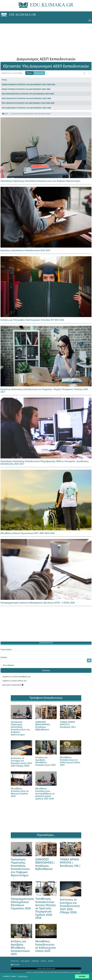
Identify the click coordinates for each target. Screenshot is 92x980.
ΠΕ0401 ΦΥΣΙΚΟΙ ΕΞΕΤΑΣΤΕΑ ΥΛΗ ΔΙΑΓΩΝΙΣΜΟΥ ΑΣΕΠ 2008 (26, 89)
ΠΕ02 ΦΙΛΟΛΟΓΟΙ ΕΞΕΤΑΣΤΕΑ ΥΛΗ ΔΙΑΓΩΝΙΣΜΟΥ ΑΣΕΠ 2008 (26, 98)
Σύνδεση (46, 670)
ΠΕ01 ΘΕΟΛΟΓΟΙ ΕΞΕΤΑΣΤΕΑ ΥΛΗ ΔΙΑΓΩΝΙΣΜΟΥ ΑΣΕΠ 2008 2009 (28, 103)
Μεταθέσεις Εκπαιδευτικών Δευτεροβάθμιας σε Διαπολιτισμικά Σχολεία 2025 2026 (45, 794)
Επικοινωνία (15, 961)
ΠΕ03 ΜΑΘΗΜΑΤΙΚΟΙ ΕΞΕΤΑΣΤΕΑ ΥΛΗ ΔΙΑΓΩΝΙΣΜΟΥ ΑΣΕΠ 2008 (28, 94)
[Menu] (90, 20)
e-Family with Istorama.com (46, 968)
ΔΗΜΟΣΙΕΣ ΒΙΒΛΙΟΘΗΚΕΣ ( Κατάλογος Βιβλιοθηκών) (43, 726)
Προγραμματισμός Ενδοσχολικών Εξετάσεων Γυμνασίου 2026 (22, 904)
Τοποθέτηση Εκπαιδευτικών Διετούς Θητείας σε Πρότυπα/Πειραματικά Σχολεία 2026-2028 (46, 908)
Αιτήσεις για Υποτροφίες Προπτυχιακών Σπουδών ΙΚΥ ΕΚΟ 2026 (32, 320)
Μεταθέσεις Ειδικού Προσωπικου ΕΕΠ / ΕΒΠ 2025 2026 (28, 533)
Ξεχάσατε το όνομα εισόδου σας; (14, 681)
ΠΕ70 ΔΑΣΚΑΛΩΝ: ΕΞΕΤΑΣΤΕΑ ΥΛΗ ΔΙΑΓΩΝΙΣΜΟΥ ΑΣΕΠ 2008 (26, 108)
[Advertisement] (46, 38)
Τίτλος (4, 80)
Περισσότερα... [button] (23, 976)
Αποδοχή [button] (82, 976)
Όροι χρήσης (25, 961)
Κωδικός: (4, 657)
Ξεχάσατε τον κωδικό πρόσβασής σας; (17, 677)
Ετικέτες (44, 961)
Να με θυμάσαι (9, 665)
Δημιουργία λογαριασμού (13, 685)
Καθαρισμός (39, 73)
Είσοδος (51, 961)
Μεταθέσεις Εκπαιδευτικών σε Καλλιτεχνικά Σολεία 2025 (70, 761)
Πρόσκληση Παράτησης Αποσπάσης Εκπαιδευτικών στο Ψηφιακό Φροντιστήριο (40, 181)
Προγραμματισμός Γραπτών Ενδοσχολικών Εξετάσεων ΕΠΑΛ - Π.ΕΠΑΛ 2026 (38, 603)
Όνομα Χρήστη (6, 649)
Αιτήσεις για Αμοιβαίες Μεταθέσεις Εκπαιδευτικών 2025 (45, 761)
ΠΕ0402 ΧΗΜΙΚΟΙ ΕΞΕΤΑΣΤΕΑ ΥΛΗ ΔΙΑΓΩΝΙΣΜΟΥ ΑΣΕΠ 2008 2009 (28, 84)
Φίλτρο (29, 73)
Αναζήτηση (35, 961)
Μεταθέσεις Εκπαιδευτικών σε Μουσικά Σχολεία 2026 (20, 792)
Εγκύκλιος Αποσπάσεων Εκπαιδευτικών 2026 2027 (25, 250)
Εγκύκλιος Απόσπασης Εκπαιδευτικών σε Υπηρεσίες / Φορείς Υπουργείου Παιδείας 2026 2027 (44, 391)
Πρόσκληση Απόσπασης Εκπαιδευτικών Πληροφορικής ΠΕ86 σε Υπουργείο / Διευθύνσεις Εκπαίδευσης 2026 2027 (45, 463)
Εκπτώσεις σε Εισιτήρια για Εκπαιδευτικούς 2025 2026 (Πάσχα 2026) (21, 762)
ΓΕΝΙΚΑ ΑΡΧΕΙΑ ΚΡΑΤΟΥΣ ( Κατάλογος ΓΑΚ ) (68, 724)
